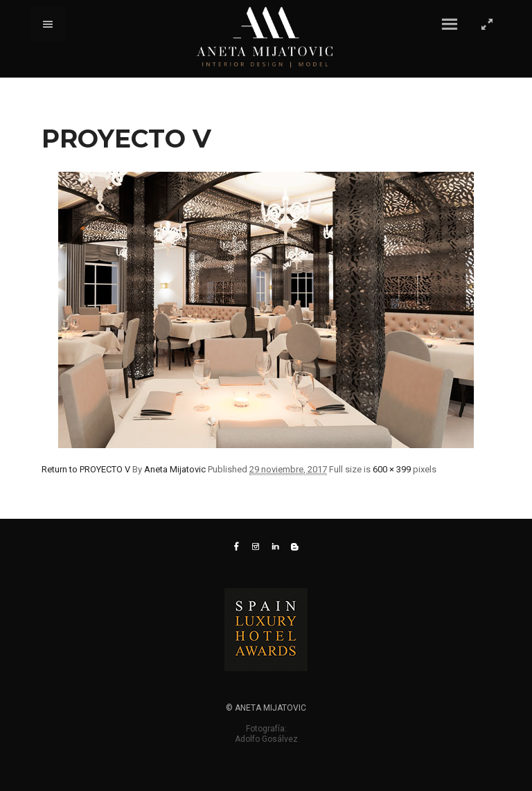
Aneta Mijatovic (175, 469)
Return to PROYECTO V (86, 469)
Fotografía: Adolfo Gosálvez (266, 734)
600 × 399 (392, 469)
